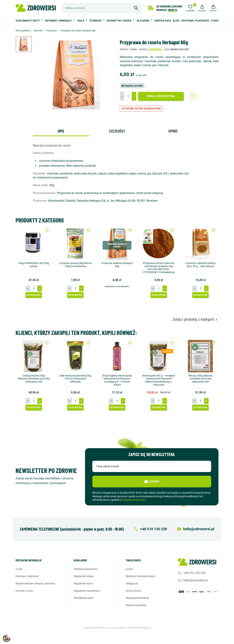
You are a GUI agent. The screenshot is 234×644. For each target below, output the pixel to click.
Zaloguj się (132, 583)
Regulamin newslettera (87, 591)
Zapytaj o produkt (132, 86)
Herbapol (156, 49)
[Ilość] (128, 96)
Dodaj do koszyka (161, 96)
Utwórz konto (133, 591)
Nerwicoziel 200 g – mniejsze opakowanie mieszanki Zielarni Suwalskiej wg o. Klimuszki (159, 380)
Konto (129, 569)
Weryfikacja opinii (84, 598)
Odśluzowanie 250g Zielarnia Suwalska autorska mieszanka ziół (34, 379)
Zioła (81, 21)
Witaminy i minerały (59, 21)
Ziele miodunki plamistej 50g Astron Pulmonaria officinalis (75, 379)
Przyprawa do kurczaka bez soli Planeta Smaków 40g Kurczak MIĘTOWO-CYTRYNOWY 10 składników (159, 268)
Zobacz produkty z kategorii (196, 319)
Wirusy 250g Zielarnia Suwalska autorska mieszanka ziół (200, 379)
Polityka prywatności (86, 569)
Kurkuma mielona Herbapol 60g (117, 265)
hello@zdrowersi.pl (196, 580)
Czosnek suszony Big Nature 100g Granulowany (75, 265)
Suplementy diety (28, 21)
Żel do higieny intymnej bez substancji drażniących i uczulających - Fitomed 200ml (117, 380)
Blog (176, 21)
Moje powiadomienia (137, 598)
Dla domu (143, 21)
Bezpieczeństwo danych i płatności (35, 583)
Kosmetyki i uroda (119, 21)
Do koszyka (34, 295)
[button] (202, 8)
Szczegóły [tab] (117, 131)
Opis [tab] (61, 131)
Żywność (96, 21)
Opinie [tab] (173, 131)
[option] (27, 44)
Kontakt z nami (24, 591)
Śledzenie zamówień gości (140, 576)
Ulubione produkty (136, 605)
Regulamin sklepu (84, 576)
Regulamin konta (83, 583)
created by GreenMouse (139, 628)
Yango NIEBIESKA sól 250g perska (34, 265)
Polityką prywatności (134, 500)
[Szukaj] (102, 8)
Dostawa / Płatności (195, 21)
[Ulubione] (190, 8)
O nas (215, 21)
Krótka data (163, 21)
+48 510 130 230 (194, 573)
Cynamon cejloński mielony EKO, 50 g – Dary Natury (200, 265)
